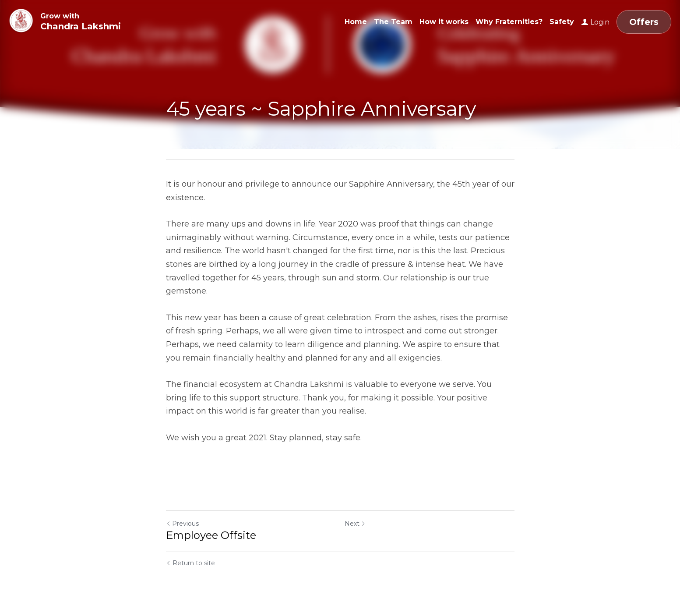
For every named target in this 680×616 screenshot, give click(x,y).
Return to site (190, 563)
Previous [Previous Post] (182, 524)
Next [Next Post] (355, 524)
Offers (644, 22)
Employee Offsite (211, 535)
